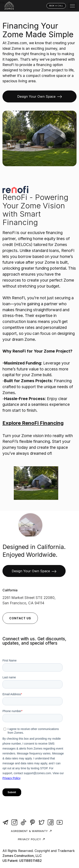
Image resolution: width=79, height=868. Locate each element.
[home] (10, 6)
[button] (72, 6)
